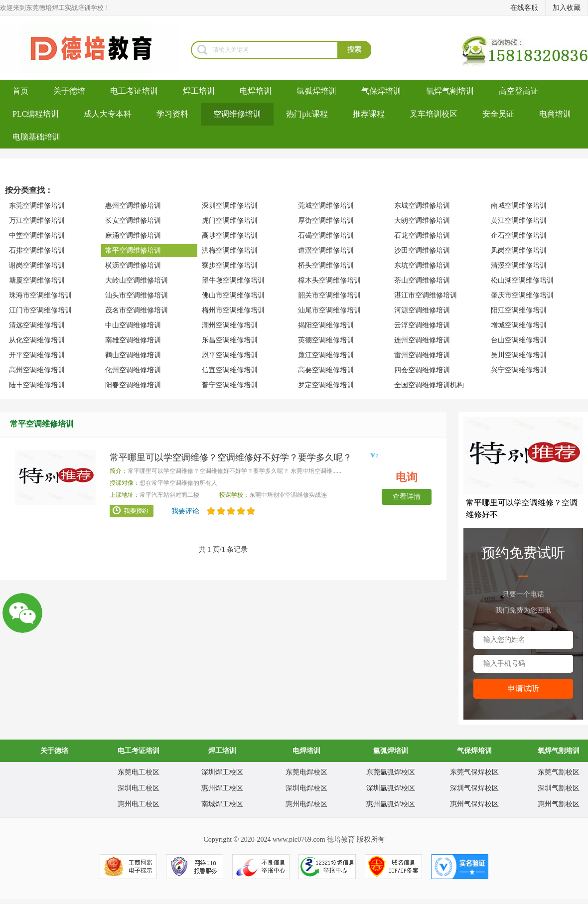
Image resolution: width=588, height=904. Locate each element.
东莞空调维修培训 (37, 206)
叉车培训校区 (434, 114)
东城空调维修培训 (422, 206)
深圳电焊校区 (306, 788)
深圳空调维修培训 (230, 206)
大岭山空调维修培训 (137, 280)
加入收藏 (567, 8)
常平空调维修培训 (133, 250)
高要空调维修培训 (326, 370)
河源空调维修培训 (422, 310)
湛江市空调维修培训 (426, 295)
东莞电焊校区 (306, 772)
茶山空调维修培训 (422, 280)
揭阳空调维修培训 (326, 325)
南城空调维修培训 (519, 206)
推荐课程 (369, 114)
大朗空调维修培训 (422, 221)
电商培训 (555, 114)
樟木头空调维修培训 (329, 280)
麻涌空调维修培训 (133, 235)
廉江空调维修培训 (326, 355)
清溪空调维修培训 (519, 265)
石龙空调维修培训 (422, 235)
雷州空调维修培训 (422, 355)
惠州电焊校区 (306, 804)
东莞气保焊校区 (474, 772)
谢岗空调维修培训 (37, 265)
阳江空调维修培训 (519, 310)
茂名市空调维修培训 (137, 310)
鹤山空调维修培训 (133, 355)
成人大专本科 (108, 114)
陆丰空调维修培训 (37, 385)
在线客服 (524, 8)
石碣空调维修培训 (326, 235)
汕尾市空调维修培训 (329, 310)
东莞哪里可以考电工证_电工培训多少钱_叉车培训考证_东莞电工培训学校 (95, 48)
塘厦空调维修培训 (37, 280)
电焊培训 (256, 91)
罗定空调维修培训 (326, 385)
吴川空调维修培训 (519, 355)
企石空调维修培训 (519, 235)
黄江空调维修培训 (519, 221)
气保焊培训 (381, 91)
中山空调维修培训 (133, 325)
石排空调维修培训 (37, 250)
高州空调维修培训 (37, 370)
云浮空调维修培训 (422, 325)
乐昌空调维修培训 (230, 340)
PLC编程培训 (36, 114)
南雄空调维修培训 (133, 340)
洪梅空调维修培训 (230, 250)
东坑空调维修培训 (422, 265)
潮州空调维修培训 (230, 325)
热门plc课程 (307, 114)
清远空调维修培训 (37, 325)
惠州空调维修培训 (133, 206)
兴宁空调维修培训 (519, 370)
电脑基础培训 (36, 137)
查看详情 (407, 497)
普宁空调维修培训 (230, 385)
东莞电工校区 (139, 772)
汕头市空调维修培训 (137, 295)
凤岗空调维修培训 (519, 250)
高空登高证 (519, 91)
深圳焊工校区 (222, 772)
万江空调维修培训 (37, 221)
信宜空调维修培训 (230, 370)
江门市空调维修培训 (40, 310)
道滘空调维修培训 (326, 250)
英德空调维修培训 (326, 340)
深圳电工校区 (139, 788)
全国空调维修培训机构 (429, 385)
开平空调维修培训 (37, 355)
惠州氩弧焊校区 (391, 804)
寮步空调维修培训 (230, 265)
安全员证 (498, 114)
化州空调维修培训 (133, 370)
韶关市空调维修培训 (329, 295)
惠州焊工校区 (222, 788)
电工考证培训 (134, 91)
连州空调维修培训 (422, 340)
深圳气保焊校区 (474, 788)
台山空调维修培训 (519, 340)
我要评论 (185, 511)
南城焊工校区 (222, 804)
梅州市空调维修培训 (233, 310)
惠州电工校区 (139, 804)
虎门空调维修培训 (230, 221)
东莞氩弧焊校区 (391, 772)
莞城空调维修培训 (326, 206)
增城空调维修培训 (519, 325)
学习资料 (172, 114)
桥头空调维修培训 (326, 265)
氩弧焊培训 (316, 91)
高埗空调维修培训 (230, 235)
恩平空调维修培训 (230, 355)
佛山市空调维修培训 (233, 295)
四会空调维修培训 (422, 370)
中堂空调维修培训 (37, 235)
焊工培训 (199, 91)
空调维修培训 (237, 114)
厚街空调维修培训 (326, 221)
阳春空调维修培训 (133, 385)
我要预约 (132, 511)
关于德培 (69, 91)
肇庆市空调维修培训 (522, 295)
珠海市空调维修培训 (40, 295)
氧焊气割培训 (450, 91)
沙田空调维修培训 (422, 250)
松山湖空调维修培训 (522, 280)
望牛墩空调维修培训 (233, 280)
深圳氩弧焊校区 (391, 788)
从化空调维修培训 (37, 340)
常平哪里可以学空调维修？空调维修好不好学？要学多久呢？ (231, 457)
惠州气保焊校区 (474, 804)
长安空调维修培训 (133, 221)
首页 (20, 91)
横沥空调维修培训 (133, 265)
